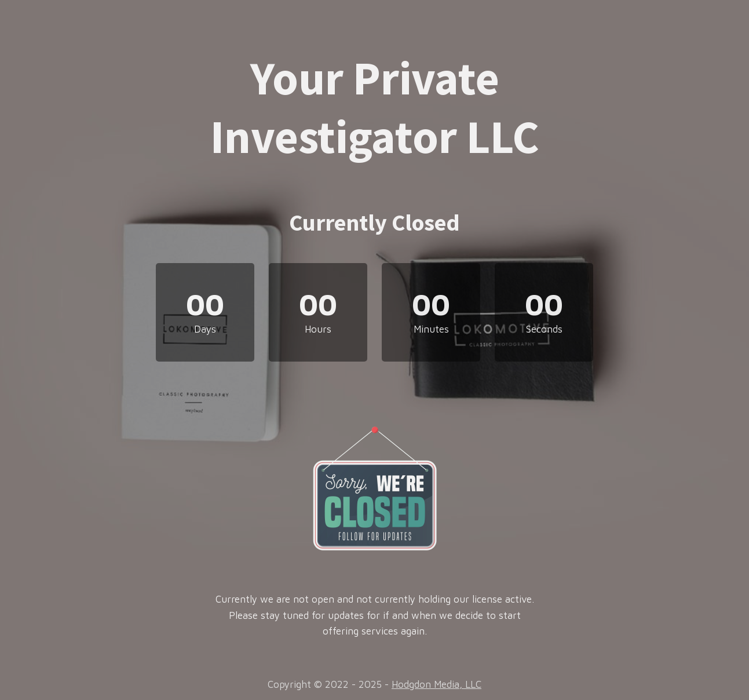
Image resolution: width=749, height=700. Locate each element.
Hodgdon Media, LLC (436, 684)
